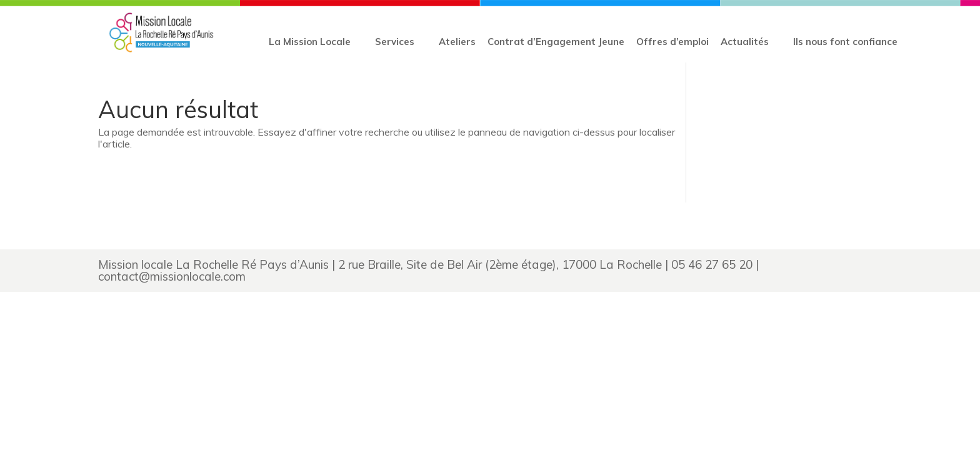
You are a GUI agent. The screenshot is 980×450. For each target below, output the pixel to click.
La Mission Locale (310, 42)
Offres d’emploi (672, 42)
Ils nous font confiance (845, 42)
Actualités (745, 42)
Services (395, 42)
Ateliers (457, 42)
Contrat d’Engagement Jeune (556, 42)
